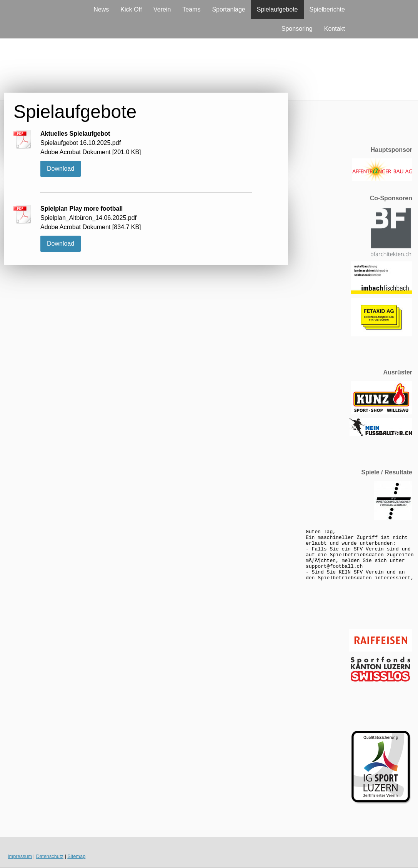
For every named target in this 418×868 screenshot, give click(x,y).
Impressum (20, 856)
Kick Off (131, 9)
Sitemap (76, 856)
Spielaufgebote (277, 9)
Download (61, 169)
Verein (162, 9)
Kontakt (335, 29)
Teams (191, 9)
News (101, 9)
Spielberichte (327, 9)
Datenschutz (50, 856)
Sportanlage (228, 9)
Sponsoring (297, 29)
